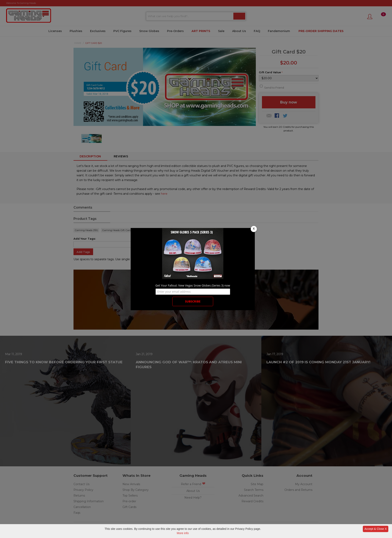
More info (183, 533)
